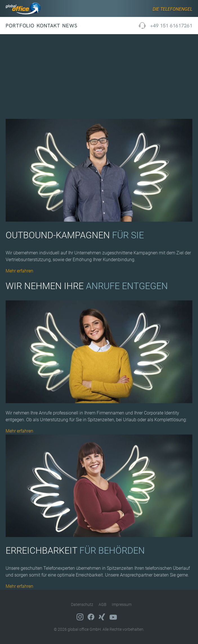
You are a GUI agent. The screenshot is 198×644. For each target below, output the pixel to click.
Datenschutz (82, 604)
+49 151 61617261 (171, 26)
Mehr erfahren (19, 271)
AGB (103, 604)
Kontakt (48, 26)
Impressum (122, 604)
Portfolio (20, 26)
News (70, 26)
